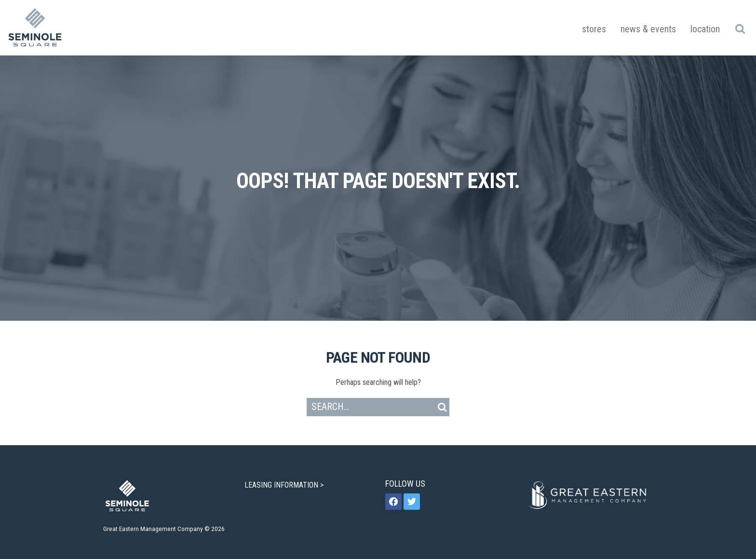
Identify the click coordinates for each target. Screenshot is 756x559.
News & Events (648, 29)
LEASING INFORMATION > (285, 485)
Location (705, 29)
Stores (594, 29)
